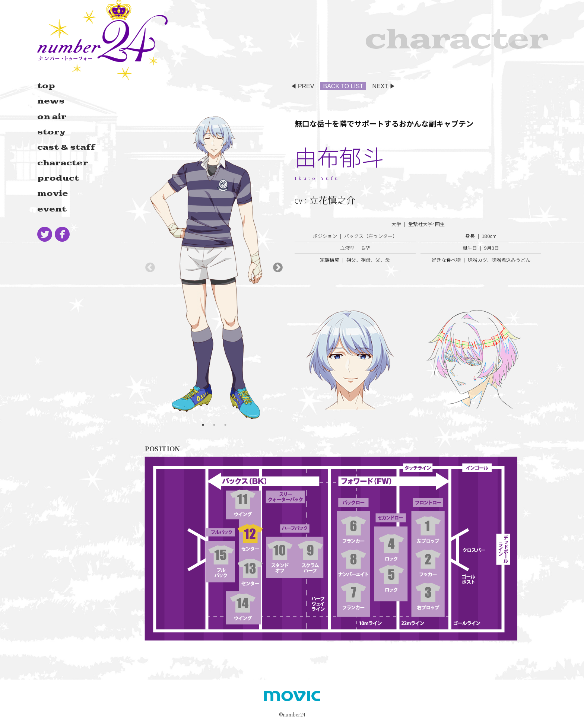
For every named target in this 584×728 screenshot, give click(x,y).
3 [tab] (225, 425)
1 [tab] (203, 425)
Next (278, 268)
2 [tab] (214, 425)
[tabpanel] (214, 268)
